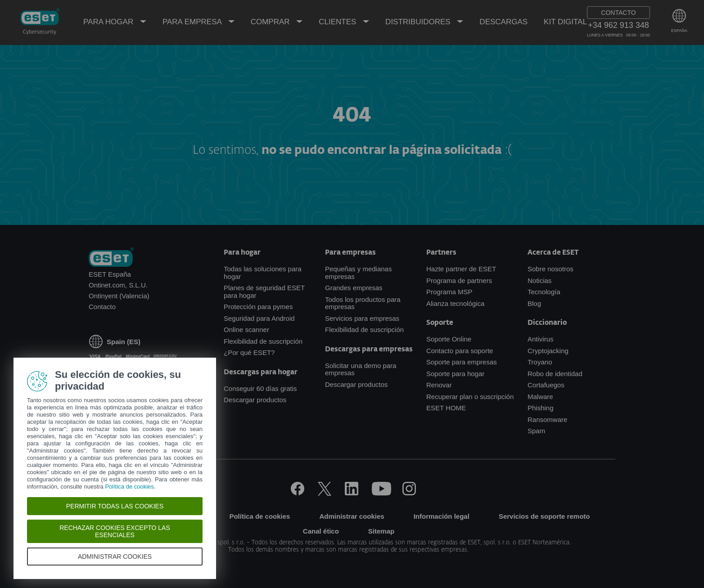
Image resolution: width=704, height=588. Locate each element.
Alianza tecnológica (455, 303)
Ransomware (547, 420)
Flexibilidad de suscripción (263, 341)
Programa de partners (459, 281)
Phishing (541, 408)
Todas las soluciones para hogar (263, 273)
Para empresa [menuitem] (193, 22)
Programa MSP (449, 292)
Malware (540, 397)
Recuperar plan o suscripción (470, 397)
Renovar (439, 385)
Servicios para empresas (362, 318)
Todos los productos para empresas (363, 303)
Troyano (540, 362)
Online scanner (246, 330)
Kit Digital (565, 22)
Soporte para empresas (462, 362)
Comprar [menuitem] (271, 22)
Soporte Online (449, 339)
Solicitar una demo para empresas (361, 369)
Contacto (102, 307)
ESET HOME (446, 408)
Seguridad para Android (259, 318)
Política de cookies (259, 516)
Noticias (539, 281)
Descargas (503, 22)
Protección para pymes (258, 307)
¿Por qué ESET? (249, 352)
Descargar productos (255, 400)
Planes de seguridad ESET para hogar (264, 292)
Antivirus (541, 339)
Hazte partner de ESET (461, 269)
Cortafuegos (546, 385)
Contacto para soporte (460, 351)
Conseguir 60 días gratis (260, 388)
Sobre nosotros (551, 269)
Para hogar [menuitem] (109, 22)
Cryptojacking (548, 351)
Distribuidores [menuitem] (419, 22)
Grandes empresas (354, 288)
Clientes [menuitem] (338, 22)
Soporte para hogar (455, 374)
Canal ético (321, 531)
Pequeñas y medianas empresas (358, 273)
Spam (536, 431)
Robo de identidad (555, 374)
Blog (534, 303)
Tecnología (544, 292)
